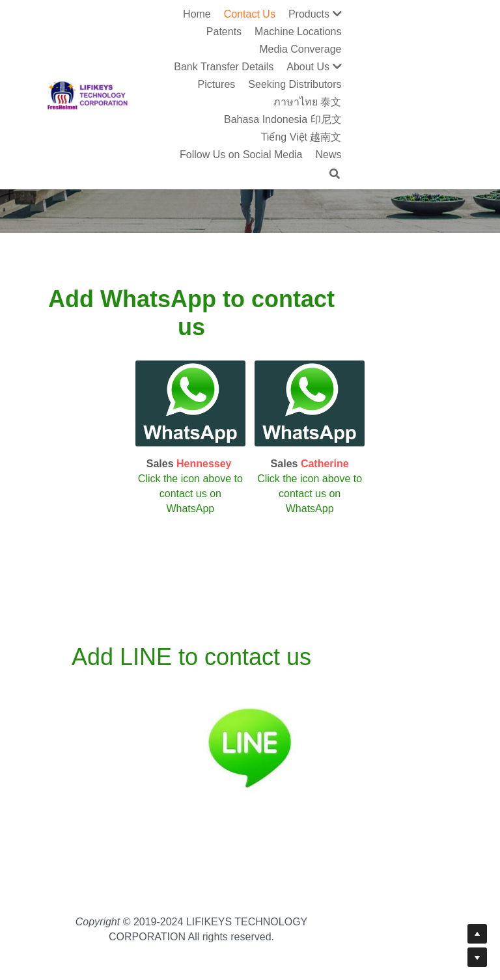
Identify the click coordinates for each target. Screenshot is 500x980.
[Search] (452, 103)
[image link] (179, 383)
